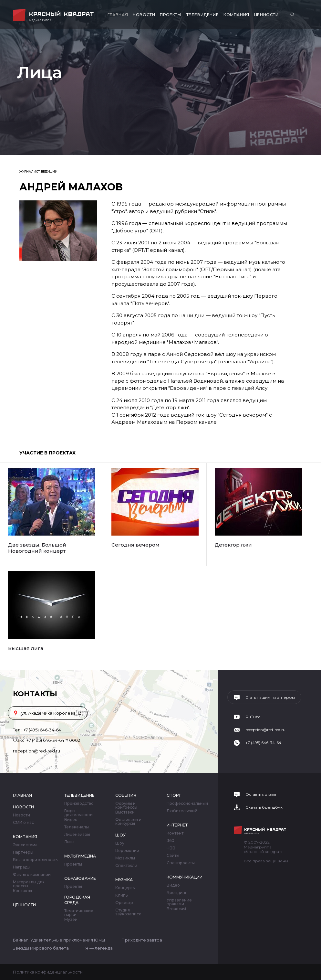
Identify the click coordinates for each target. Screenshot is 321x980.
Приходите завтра (142, 940)
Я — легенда (99, 948)
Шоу (120, 835)
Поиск (293, 14)
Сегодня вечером (135, 545)
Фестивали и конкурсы (128, 822)
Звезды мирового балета (41, 948)
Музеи (71, 920)
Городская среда (77, 900)
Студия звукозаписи (128, 912)
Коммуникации (185, 877)
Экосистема (25, 845)
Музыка (124, 880)
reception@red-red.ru (36, 751)
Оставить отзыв (261, 794)
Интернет (177, 825)
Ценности (266, 15)
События (126, 795)
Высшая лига (26, 648)
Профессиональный (187, 804)
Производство (79, 804)
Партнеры (23, 852)
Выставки (125, 812)
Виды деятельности (78, 813)
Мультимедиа (80, 856)
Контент (175, 833)
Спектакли (126, 866)
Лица (69, 842)
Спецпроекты (181, 863)
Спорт (174, 795)
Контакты (22, 891)
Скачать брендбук (264, 807)
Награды (22, 867)
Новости (144, 15)
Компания (236, 15)
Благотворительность (35, 860)
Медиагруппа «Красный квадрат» (54, 15)
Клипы (122, 895)
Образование (80, 878)
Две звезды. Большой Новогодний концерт (37, 548)
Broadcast (177, 909)
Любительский (182, 811)
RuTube (253, 717)
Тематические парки (79, 913)
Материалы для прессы (29, 884)
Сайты (173, 856)
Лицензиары (77, 835)
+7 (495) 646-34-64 (42, 730)
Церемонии (127, 851)
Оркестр (124, 903)
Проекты (171, 15)
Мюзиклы (125, 858)
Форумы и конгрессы (126, 805)
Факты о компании (32, 875)
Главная (118, 15)
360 (171, 841)
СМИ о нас (23, 823)
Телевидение (203, 15)
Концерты (125, 888)
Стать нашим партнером (270, 698)
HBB (171, 848)
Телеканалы (77, 827)
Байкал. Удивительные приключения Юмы (59, 940)
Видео (71, 820)
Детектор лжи (233, 545)
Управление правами (179, 902)
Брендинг (177, 893)
